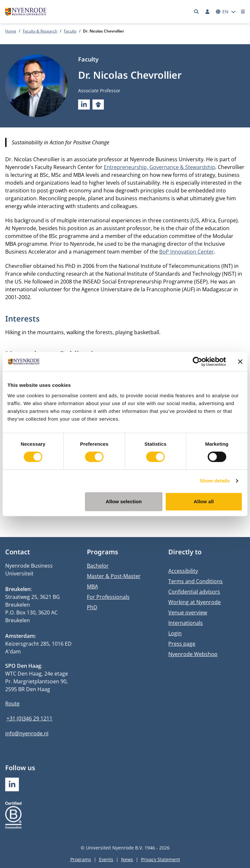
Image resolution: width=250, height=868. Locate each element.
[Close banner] (240, 362)
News (127, 859)
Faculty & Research (40, 31)
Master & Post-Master (114, 576)
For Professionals (108, 597)
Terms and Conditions (195, 581)
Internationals (186, 623)
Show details (215, 481)
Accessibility (183, 571)
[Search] (197, 12)
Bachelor (98, 566)
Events (106, 859)
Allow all (204, 501)
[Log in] (207, 12)
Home (11, 31)
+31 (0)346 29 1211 (29, 718)
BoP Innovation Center (187, 252)
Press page (182, 644)
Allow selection (124, 501)
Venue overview (188, 612)
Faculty (70, 31)
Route (12, 704)
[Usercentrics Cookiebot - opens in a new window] (197, 362)
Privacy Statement (160, 859)
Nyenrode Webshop (193, 654)
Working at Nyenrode (194, 602)
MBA (92, 586)
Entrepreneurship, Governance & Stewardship (160, 167)
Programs (81, 859)
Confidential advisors (194, 592)
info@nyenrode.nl (27, 733)
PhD (92, 607)
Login (175, 633)
